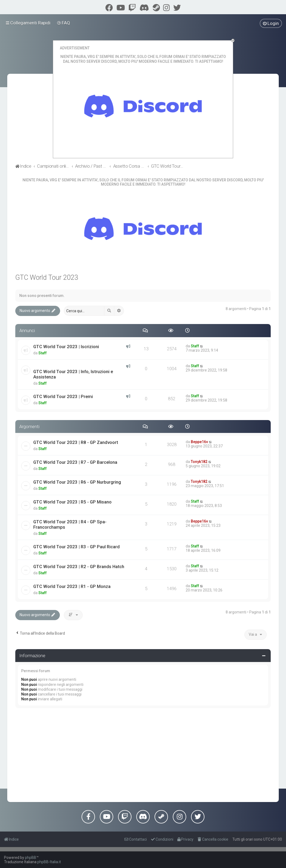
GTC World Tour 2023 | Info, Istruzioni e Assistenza (73, 374)
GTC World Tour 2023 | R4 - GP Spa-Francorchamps (70, 524)
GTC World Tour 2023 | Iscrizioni (66, 347)
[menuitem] (64, 23)
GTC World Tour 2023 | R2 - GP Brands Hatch (79, 567)
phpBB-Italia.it (49, 862)
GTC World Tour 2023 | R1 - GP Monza (72, 586)
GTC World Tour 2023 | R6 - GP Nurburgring (77, 482)
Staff (43, 353)
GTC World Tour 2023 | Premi (63, 396)
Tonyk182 (199, 462)
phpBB (31, 858)
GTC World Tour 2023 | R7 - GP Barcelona (75, 462)
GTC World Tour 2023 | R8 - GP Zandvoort (76, 442)
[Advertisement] (143, 754)
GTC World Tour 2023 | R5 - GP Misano (72, 502)
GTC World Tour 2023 (47, 277)
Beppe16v (199, 442)
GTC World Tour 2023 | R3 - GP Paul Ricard (76, 547)
